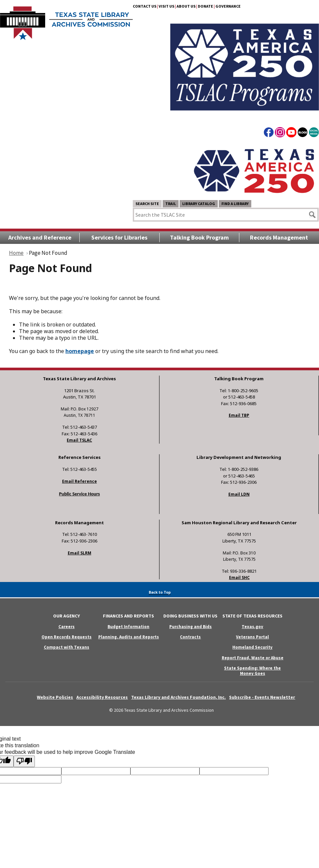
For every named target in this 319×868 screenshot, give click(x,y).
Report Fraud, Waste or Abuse (253, 658)
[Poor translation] (24, 761)
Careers (67, 627)
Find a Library (235, 204)
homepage (80, 351)
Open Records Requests (67, 637)
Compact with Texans (67, 647)
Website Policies (55, 697)
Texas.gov (252, 627)
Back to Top (160, 592)
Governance (228, 6)
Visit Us (166, 6)
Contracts (190, 637)
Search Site (147, 204)
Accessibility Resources (102, 697)
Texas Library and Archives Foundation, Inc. (178, 697)
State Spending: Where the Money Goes (252, 671)
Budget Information (128, 627)
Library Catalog (199, 204)
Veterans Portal (252, 637)
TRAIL (171, 204)
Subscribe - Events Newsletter (262, 697)
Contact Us (145, 6)
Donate (205, 6)
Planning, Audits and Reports (129, 637)
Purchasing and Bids (191, 627)
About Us (186, 6)
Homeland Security (252, 647)
